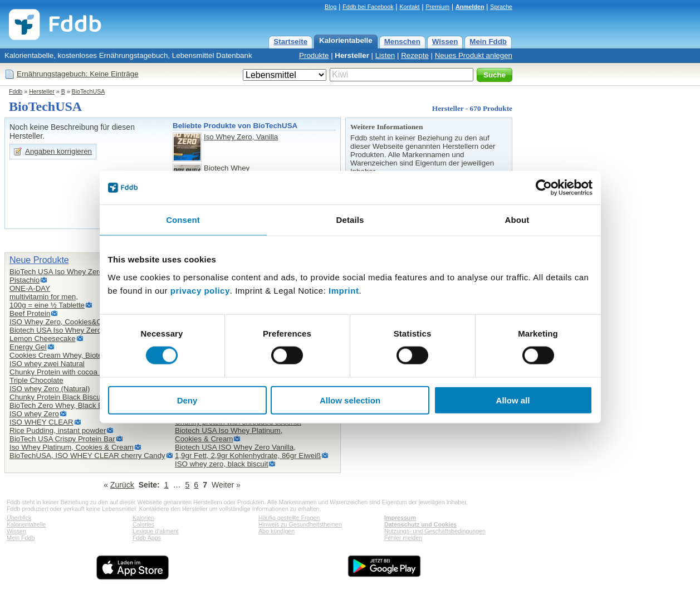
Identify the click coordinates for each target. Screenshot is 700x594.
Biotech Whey (227, 168)
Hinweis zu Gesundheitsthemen (300, 524)
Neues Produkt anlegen (474, 55)
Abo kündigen (276, 531)
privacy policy (200, 290)
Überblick (19, 518)
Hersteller (352, 55)
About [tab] (517, 220)
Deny (187, 400)
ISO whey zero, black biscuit (221, 464)
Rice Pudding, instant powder (58, 430)
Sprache (501, 7)
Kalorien (143, 518)
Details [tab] (350, 220)
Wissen (445, 42)
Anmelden (470, 7)
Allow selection (350, 400)
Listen (385, 55)
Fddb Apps (147, 538)
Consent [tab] (183, 220)
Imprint (344, 290)
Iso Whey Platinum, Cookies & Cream (72, 447)
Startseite (290, 42)
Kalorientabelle (346, 40)
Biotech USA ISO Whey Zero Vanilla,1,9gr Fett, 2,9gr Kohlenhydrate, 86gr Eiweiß (248, 451)
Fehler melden (403, 538)
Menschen (402, 42)
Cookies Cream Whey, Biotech (60, 355)
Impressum (400, 518)
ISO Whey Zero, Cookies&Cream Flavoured (82, 322)
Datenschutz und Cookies (420, 524)
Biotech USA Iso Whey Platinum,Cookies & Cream (229, 435)
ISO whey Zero (34, 414)
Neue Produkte (39, 260)
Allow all (513, 400)
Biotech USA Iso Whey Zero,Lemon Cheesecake (57, 334)
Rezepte (415, 55)
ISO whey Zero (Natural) (50, 389)
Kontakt (409, 7)
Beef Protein (30, 313)
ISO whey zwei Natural (47, 364)
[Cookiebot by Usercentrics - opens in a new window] (544, 188)
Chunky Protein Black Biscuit (57, 397)
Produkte (314, 55)
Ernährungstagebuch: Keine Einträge (78, 74)
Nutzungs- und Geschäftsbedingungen (435, 531)
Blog (331, 7)
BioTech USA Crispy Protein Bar (62, 439)
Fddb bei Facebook (368, 7)
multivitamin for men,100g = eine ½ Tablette (47, 301)
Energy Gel (28, 347)
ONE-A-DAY (30, 288)
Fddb (16, 91)
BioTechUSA (89, 91)
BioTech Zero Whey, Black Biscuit (65, 405)
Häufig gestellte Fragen (289, 518)
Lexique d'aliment (156, 531)
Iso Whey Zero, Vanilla (241, 137)
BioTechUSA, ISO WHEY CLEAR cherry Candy (87, 456)
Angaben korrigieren (58, 151)
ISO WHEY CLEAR (41, 422)
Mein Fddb (488, 42)
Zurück (122, 485)
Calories (143, 524)
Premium (437, 7)
